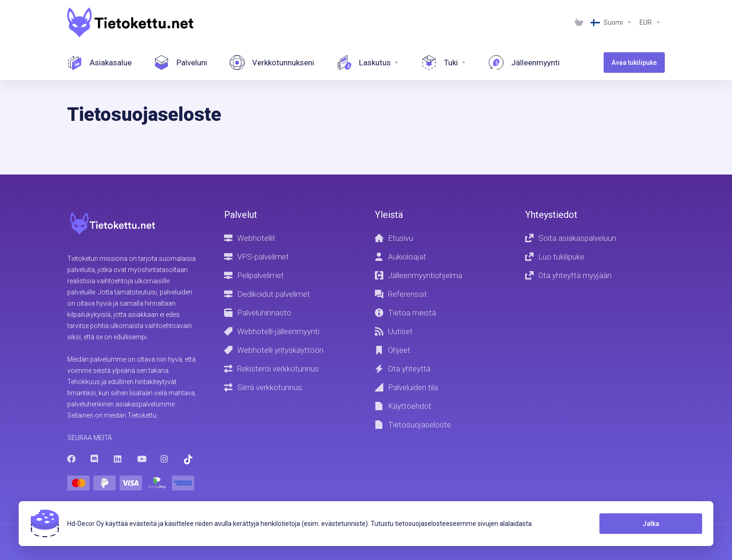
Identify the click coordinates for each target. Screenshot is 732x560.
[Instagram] (165, 459)
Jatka (651, 524)
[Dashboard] (99, 63)
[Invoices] (368, 63)
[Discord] (95, 459)
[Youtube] (141, 459)
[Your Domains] (272, 63)
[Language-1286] (611, 22)
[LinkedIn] (118, 459)
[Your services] (181, 63)
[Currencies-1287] (650, 22)
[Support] (444, 63)
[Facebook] (71, 459)
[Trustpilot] (188, 459)
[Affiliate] (524, 63)
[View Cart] (579, 22)
